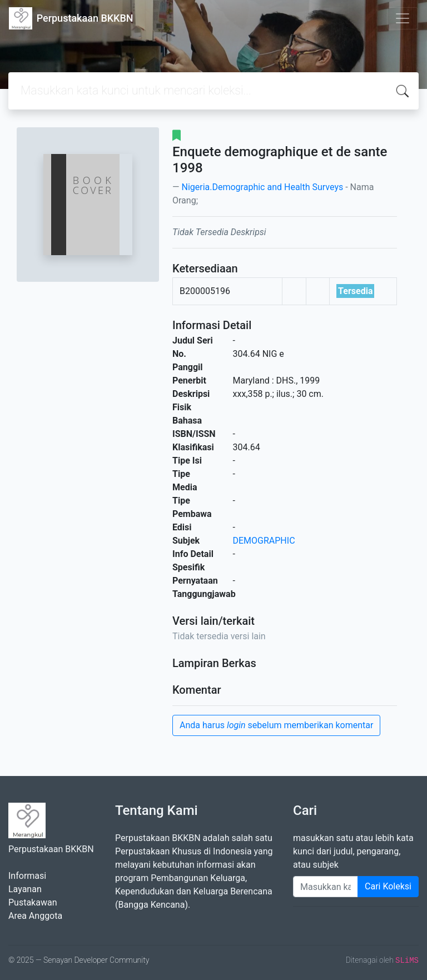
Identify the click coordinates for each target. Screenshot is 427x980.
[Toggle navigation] (403, 18)
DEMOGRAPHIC (264, 541)
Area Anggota (35, 916)
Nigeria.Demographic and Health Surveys (262, 187)
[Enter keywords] (326, 887)
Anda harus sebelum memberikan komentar (276, 725)
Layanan (25, 889)
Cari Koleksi (388, 886)
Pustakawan (33, 902)
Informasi (27, 876)
